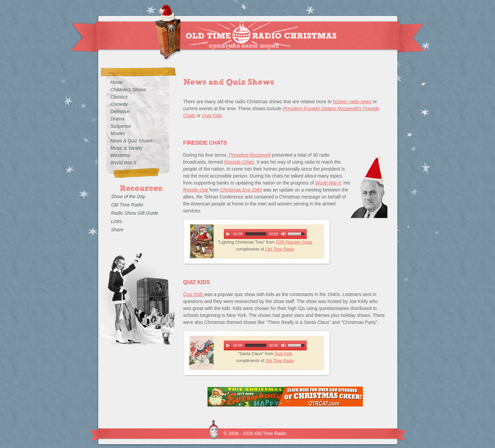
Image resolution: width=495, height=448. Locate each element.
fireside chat (196, 190)
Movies (118, 133)
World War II (328, 183)
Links (117, 221)
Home (117, 82)
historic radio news (352, 102)
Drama (118, 119)
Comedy (119, 104)
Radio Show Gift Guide (135, 213)
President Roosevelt (249, 155)
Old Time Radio (280, 249)
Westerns (120, 155)
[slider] (256, 234)
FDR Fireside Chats (294, 242)
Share (117, 230)
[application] (265, 234)
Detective (120, 112)
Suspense (121, 126)
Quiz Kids (212, 115)
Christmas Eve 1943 (241, 190)
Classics (119, 97)
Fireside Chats (239, 162)
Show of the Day (128, 196)
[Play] (228, 234)
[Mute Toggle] (284, 234)
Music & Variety (127, 148)
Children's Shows (128, 90)
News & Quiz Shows (132, 141)
